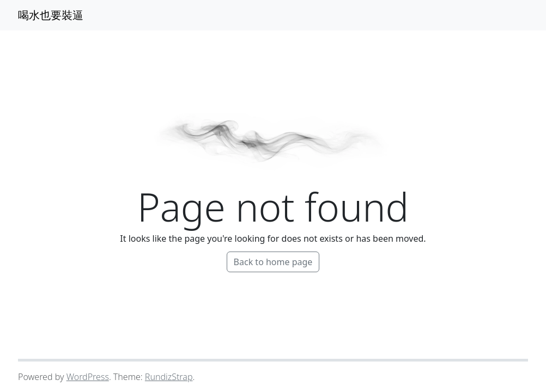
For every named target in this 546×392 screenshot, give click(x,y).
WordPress (88, 377)
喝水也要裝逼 (51, 15)
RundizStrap (169, 377)
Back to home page (273, 262)
